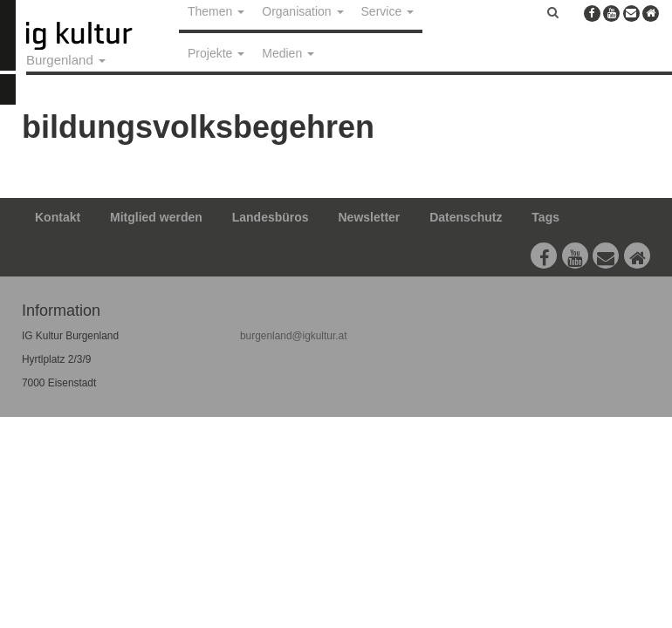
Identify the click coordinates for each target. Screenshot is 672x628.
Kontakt (58, 217)
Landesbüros (271, 217)
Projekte (216, 53)
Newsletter (370, 217)
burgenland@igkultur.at (293, 336)
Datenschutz (466, 217)
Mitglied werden (156, 217)
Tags (545, 217)
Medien (288, 53)
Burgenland (66, 60)
